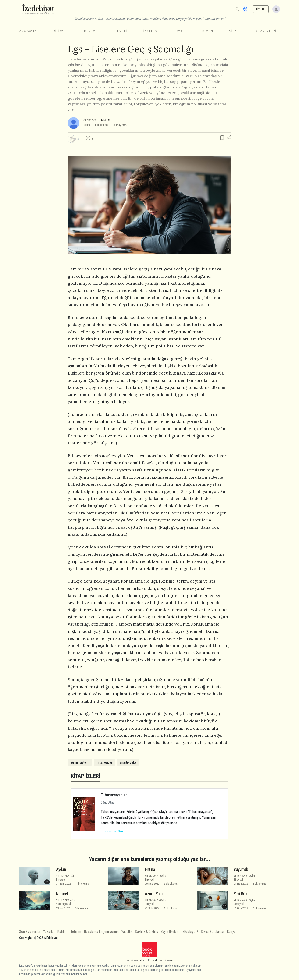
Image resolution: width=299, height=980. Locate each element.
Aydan (61, 870)
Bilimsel (60, 31)
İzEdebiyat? (190, 932)
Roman (207, 31)
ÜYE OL (261, 9)
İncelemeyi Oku (113, 831)
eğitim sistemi (80, 762)
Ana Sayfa (28, 31)
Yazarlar (49, 932)
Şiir (233, 31)
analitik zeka (128, 762)
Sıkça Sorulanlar (213, 932)
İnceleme (151, 31)
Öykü (180, 31)
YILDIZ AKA (90, 120)
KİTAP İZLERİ (266, 31)
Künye (231, 932)
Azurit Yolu (154, 894)
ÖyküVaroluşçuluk (67, 902)
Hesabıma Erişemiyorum (101, 932)
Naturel (62, 894)
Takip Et (105, 120)
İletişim (76, 932)
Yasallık (127, 932)
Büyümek (241, 870)
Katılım (62, 932)
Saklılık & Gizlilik (147, 932)
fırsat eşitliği (105, 762)
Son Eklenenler (30, 932)
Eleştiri (120, 31)
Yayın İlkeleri (170, 932)
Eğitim (86, 125)
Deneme (91, 31)
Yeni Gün (240, 894)
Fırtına (150, 870)
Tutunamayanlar (114, 795)
